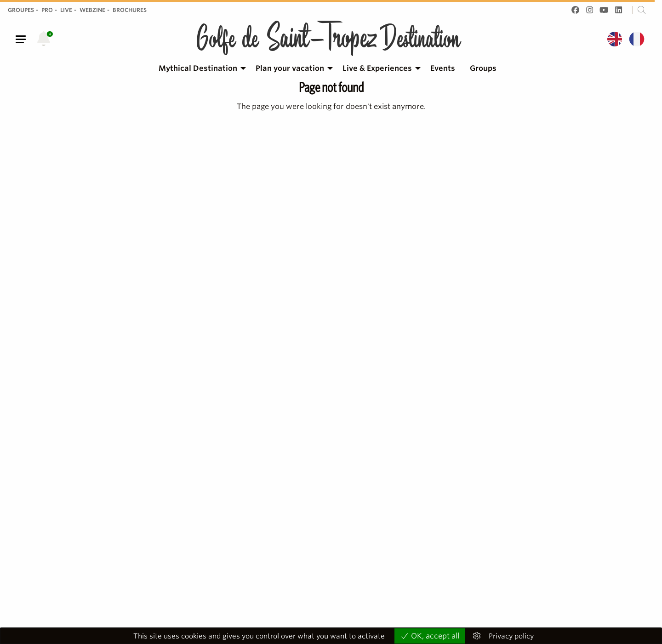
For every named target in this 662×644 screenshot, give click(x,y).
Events (443, 68)
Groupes (21, 10)
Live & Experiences (377, 68)
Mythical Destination (198, 68)
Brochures (130, 10)
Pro (47, 10)
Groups (483, 68)
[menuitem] (200, 68)
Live (66, 10)
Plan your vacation (290, 68)
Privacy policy (511, 636)
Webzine (92, 10)
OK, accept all (430, 636)
